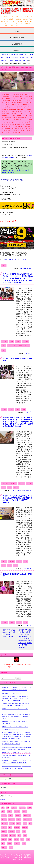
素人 (4, 346)
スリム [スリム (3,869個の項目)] (19, 820)
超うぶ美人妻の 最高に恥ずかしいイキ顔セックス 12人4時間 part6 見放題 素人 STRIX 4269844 (16, 743)
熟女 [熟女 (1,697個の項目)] (10, 839)
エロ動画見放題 (17, 44)
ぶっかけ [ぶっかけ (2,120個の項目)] (17, 812)
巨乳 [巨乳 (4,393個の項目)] (18, 831)
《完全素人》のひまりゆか (9, 483)
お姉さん (5, 622)
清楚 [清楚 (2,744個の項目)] (25, 835)
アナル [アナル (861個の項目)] (4, 816)
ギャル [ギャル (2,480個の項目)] (4, 820)
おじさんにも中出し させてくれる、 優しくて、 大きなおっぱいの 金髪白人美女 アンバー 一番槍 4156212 (16, 748)
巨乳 (4, 487)
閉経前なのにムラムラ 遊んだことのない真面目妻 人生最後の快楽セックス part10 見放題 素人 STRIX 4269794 (16, 762)
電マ (4, 350)
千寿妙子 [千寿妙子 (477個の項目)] (25, 828)
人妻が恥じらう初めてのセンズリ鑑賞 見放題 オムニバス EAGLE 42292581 (16, 723)
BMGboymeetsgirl (21, 61)
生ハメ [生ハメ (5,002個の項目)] (16, 839)
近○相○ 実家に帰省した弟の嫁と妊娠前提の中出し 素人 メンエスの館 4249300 (17, 757)
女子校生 (26, 342)
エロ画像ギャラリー (17, 50)
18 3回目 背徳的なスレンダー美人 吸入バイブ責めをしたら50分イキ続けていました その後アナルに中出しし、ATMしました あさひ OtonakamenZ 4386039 (16, 698)
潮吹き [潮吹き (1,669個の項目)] (4, 839)
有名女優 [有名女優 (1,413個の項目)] (13, 835)
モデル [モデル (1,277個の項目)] (19, 824)
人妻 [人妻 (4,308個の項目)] (10, 828)
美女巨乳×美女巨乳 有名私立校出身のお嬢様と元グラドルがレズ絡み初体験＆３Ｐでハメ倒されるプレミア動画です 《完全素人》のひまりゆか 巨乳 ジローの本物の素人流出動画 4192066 (18, 422)
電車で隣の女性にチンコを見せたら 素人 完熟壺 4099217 (16, 752)
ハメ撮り (21, 483)
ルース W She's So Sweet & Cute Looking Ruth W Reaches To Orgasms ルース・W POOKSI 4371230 (16, 767)
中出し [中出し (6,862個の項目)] (4, 828)
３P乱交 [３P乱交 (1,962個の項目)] (4, 847)
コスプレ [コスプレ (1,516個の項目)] (11, 820)
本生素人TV (27, 568)
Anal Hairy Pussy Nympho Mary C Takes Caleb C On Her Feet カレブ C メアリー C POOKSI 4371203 (16, 705)
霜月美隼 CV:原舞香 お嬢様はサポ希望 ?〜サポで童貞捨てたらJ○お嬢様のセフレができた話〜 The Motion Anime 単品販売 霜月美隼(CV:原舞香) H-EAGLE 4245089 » (25, 639)
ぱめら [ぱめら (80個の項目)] (9, 812)
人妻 (18, 409)
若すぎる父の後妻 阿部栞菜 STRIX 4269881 (13, 693)
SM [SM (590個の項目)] (8, 808)
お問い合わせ (3, 799)
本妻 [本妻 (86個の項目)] (19, 835)
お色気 (4, 409)
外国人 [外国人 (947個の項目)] (4, 831)
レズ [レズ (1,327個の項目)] (25, 824)
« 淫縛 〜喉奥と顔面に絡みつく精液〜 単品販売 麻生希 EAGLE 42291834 (8, 633)
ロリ (12, 342)
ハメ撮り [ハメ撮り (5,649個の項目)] (5, 824)
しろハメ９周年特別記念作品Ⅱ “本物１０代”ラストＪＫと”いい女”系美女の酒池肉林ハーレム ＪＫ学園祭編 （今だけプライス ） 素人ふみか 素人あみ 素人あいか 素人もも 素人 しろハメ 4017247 (18, 278)
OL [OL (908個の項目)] (3, 808)
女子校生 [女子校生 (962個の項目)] (11, 831)
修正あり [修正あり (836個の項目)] (17, 828)
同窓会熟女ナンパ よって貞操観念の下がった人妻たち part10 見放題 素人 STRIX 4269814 (15, 728)
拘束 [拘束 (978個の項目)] (24, 831)
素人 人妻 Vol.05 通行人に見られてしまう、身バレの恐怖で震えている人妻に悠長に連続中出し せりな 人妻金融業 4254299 (16, 716)
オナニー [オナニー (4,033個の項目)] (18, 816)
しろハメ (28, 353)
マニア (11, 409)
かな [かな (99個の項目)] (3, 812)
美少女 (16, 487)
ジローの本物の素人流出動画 (22, 490)
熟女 (24, 409)
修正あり (30, 483)
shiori (4, 266)
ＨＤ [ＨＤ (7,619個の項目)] (11, 847)
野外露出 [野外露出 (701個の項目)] (17, 843)
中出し (18, 342)
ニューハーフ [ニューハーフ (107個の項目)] (28, 820)
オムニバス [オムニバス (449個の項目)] (27, 816)
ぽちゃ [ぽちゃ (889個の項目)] (24, 812)
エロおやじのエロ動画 (17, 38)
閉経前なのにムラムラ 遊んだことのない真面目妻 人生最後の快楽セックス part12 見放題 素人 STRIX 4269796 (16, 689)
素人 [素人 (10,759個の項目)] (3, 843)
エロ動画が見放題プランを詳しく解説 (14, 259)
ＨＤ (16, 565)
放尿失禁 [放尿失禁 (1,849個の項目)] (5, 835)
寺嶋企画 (28, 412)
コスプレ (5, 342)
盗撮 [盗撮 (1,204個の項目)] (28, 839)
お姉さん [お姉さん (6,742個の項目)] (22, 808)
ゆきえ (4, 561)
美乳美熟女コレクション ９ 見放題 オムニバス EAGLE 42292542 (15, 710)
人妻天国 (28, 625)
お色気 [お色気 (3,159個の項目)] (30, 808)
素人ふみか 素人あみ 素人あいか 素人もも (19, 346)
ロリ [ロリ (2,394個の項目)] (30, 824)
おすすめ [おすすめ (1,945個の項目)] (14, 808)
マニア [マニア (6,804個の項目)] (12, 824)
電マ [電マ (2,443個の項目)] (24, 843)
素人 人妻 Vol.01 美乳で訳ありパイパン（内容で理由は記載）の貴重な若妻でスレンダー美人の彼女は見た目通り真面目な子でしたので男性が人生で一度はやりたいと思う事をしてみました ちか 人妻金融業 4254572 (17, 735)
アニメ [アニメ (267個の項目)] (11, 816)
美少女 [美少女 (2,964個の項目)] (9, 843)
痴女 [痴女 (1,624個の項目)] (22, 839)
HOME (17, 31)
